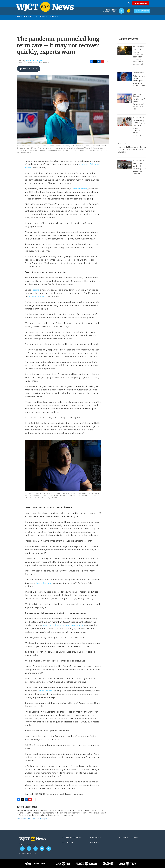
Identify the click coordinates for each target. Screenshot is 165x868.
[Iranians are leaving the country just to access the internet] (125, 165)
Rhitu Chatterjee (34, 61)
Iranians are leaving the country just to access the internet (139, 169)
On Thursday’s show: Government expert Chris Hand (139, 104)
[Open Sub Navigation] (36, 17)
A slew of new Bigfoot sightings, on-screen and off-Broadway (139, 81)
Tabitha (35, 290)
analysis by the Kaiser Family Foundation (63, 625)
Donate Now (143, 3)
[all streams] (142, 11)
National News (139, 46)
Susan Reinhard (44, 583)
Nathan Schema (79, 189)
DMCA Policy (95, 842)
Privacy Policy (96, 838)
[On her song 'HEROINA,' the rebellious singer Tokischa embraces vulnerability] (125, 121)
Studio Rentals (67, 842)
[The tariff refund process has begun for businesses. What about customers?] (125, 50)
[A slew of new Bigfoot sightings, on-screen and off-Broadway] (125, 77)
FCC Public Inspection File (71, 838)
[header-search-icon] (130, 3)
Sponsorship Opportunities (129, 838)
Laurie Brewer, (45, 691)
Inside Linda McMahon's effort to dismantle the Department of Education (132, 150)
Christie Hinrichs (37, 297)
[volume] (129, 11)
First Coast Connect (137, 95)
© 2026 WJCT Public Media (28, 854)
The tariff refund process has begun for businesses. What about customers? (138, 57)
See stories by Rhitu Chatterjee (32, 819)
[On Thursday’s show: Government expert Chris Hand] (125, 98)
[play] (121, 11)
